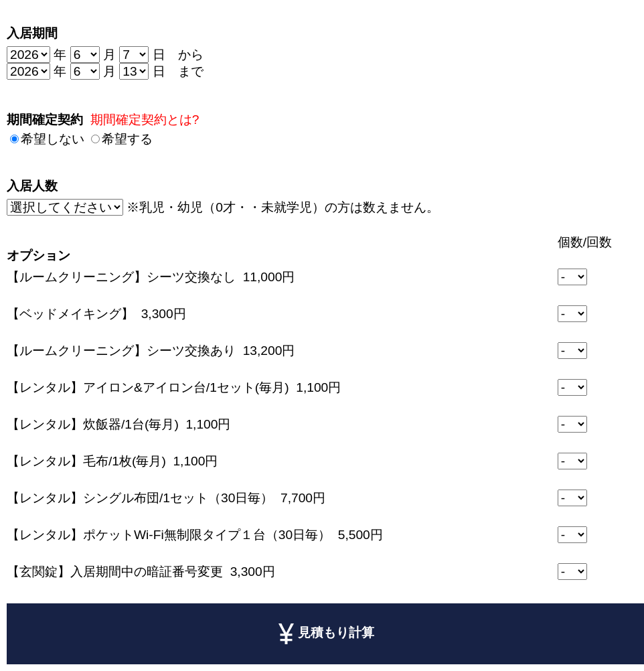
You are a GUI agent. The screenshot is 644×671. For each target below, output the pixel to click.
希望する (127, 139)
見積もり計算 (326, 633)
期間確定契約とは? (145, 120)
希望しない (53, 139)
